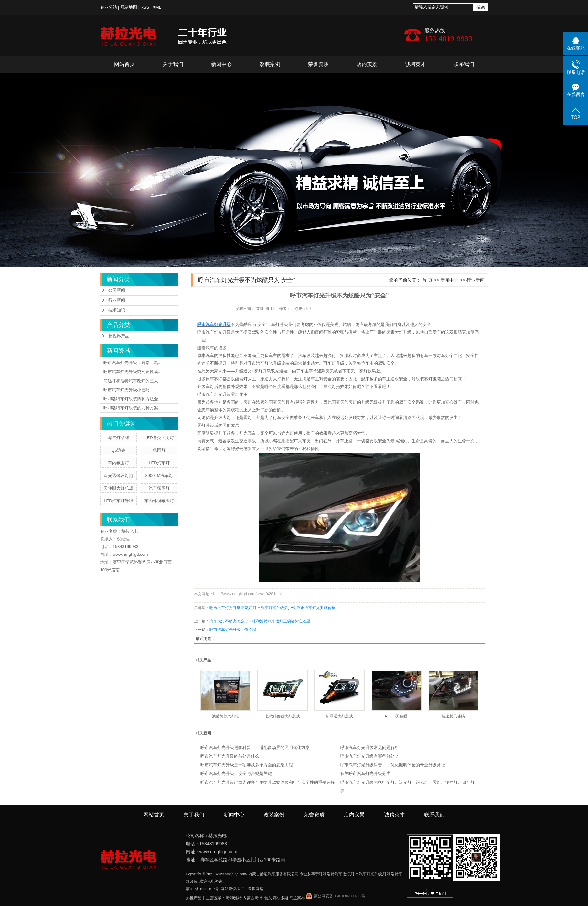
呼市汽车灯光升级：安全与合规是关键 (236, 774)
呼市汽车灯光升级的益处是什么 (230, 756)
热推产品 (194, 898)
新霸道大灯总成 (339, 716)
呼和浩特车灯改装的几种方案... (133, 408)
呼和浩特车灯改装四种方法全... (133, 399)
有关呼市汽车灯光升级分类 (365, 774)
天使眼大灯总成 (118, 488)
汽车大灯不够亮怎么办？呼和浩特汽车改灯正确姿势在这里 (260, 621)
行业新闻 (117, 300)
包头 (268, 898)
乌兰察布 (297, 898)
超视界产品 (119, 336)
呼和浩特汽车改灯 (335, 874)
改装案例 (270, 64)
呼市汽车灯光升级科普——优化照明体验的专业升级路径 (393, 765)
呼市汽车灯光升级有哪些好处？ (369, 756)
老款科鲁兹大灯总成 (283, 716)
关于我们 (173, 64)
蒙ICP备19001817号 (203, 889)
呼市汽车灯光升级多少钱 (274, 608)
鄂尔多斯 (281, 898)
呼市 (259, 898)
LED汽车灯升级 (118, 501)
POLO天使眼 (396, 716)
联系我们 (464, 64)
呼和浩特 (234, 898)
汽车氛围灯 (159, 488)
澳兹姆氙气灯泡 (226, 716)
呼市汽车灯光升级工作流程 (233, 630)
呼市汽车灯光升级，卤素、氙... (133, 363)
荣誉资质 (318, 64)
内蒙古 (249, 898)
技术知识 (117, 310)
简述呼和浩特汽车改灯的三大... (133, 381)
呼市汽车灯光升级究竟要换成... (133, 372)
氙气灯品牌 (118, 438)
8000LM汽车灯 (159, 475)
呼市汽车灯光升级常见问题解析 (369, 747)
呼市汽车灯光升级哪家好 (231, 608)
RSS (145, 7)
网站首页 (124, 64)
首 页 (427, 280)
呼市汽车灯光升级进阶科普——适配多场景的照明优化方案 (255, 747)
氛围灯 (159, 450)
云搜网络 (256, 889)
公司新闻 (117, 290)
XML (157, 7)
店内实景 (367, 64)
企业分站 (109, 7)
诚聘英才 (415, 64)
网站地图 (129, 7)
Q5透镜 (118, 450)
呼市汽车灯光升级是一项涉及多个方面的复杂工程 (247, 765)
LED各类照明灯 (159, 438)
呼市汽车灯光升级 (214, 332)
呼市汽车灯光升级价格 (316, 608)
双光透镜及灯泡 (118, 475)
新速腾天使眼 (453, 716)
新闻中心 (221, 64)
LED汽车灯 (159, 463)
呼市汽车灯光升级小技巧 (127, 390)
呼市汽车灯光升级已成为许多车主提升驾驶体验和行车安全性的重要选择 (268, 782)
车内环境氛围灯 (159, 501)
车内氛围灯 (118, 463)
